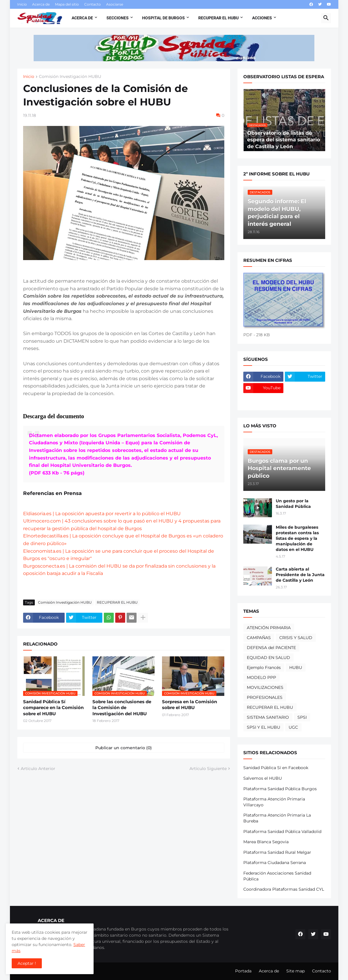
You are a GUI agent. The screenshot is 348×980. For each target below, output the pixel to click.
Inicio (22, 4)
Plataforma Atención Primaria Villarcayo (274, 802)
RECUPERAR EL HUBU (117, 602)
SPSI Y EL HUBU (263, 727)
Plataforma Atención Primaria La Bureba (277, 818)
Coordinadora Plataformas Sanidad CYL (284, 889)
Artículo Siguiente (208, 769)
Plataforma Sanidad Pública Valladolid (282, 832)
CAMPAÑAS (259, 638)
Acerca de (41, 4)
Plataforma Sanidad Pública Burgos (280, 789)
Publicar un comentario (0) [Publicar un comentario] (124, 748)
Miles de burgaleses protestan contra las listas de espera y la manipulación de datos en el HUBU (297, 538)
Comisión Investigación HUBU (70, 77)
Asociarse (115, 4)
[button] (326, 18)
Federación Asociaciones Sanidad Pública (277, 876)
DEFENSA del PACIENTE (271, 648)
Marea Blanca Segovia (266, 842)
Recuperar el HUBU (218, 18)
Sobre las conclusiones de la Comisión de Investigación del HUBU (122, 708)
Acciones (262, 18)
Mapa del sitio (67, 4)
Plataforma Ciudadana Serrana (275, 863)
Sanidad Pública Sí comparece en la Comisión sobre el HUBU (53, 708)
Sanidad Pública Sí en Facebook (276, 768)
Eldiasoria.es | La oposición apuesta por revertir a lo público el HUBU (102, 514)
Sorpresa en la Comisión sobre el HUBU (189, 705)
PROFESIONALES (265, 697)
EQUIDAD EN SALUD (268, 658)
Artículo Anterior (38, 769)
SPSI (302, 717)
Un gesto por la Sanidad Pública (293, 504)
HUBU (296, 667)
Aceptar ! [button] (27, 963)
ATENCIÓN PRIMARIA (269, 628)
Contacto (93, 4)
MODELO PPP (261, 677)
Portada (243, 971)
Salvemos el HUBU (263, 778)
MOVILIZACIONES (265, 687)
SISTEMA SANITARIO (268, 717)
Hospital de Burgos (163, 18)
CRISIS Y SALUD (296, 638)
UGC (293, 727)
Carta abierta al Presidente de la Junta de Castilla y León (300, 575)
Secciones (118, 18)
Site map (296, 971)
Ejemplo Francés (264, 667)
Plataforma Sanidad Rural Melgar (277, 852)
